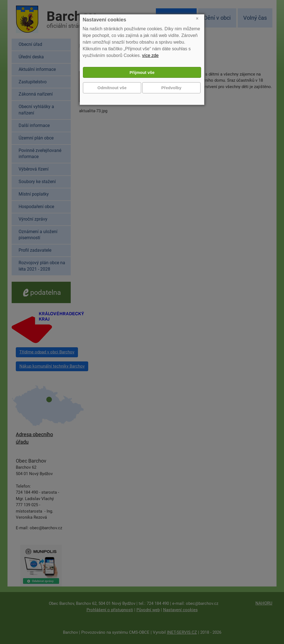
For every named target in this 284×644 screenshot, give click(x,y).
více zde (150, 55)
